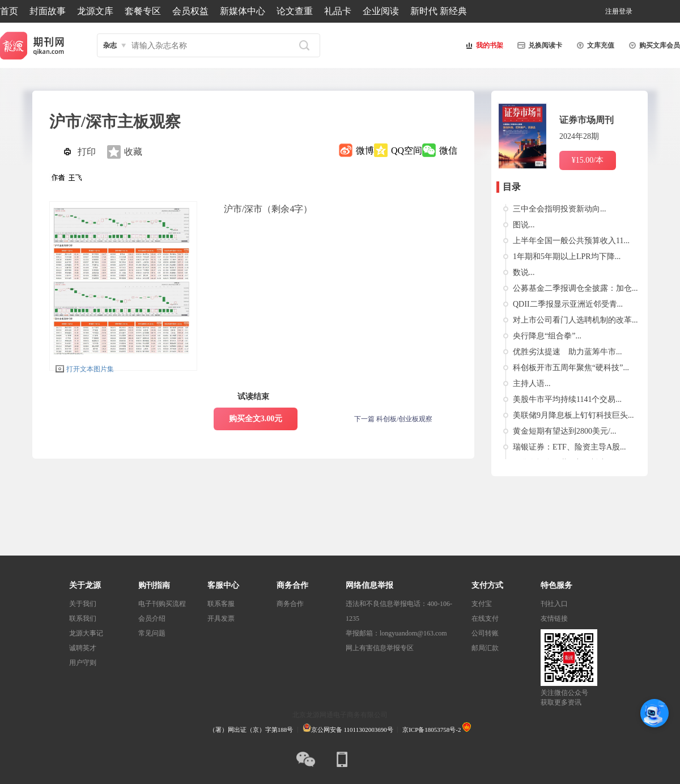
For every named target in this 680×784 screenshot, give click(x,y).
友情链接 (554, 618)
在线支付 (485, 618)
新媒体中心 (243, 11)
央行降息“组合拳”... (547, 336)
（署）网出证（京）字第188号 (251, 730)
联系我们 (83, 618)
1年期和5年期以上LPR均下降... (567, 257)
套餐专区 (143, 11)
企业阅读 (381, 11)
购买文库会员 (653, 45)
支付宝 (482, 604)
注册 (612, 11)
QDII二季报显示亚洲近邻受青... (568, 304)
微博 (365, 151)
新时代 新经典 (439, 11)
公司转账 (485, 633)
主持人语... (532, 383)
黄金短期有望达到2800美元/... (564, 431)
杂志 (110, 45)
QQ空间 (407, 151)
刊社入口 (554, 604)
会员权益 (190, 11)
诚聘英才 (83, 648)
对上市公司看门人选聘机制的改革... (575, 320)
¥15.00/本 (588, 160)
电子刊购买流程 (162, 604)
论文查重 (295, 11)
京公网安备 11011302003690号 (348, 730)
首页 (9, 11)
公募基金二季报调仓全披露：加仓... (575, 288)
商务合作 (290, 604)
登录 (626, 11)
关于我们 (83, 604)
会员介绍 (152, 618)
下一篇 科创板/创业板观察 (393, 419)
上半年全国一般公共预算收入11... (571, 241)
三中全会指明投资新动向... (560, 209)
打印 (87, 152)
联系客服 (221, 604)
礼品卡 (338, 11)
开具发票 (221, 618)
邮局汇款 (485, 648)
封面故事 (48, 11)
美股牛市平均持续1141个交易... (567, 399)
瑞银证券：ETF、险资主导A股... (569, 447)
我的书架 (483, 45)
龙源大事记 (86, 633)
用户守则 (83, 663)
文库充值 (594, 45)
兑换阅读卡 (538, 45)
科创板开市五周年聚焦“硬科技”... (571, 368)
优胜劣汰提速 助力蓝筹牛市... (568, 352)
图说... (524, 225)
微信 (448, 151)
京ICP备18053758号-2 (432, 730)
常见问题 (152, 633)
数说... (524, 272)
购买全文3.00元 (256, 419)
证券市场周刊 (586, 120)
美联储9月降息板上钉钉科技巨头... (573, 415)
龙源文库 (95, 11)
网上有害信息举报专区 (380, 648)
